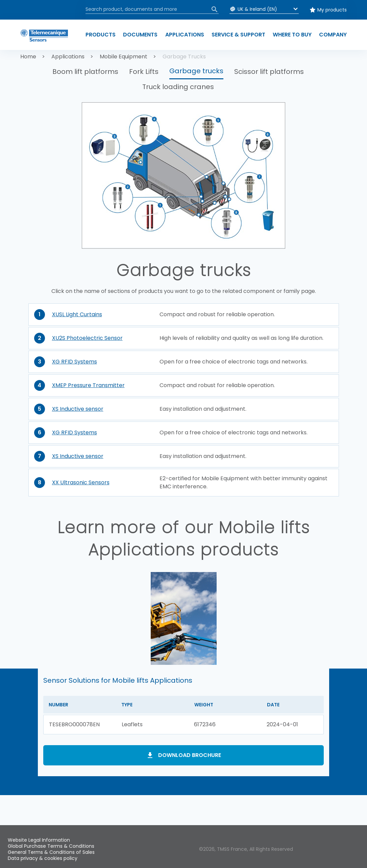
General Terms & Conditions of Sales (51, 852)
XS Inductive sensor (78, 409)
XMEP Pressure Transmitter (88, 385)
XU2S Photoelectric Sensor (87, 338)
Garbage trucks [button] (196, 71)
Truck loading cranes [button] (178, 87)
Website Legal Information (39, 840)
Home (28, 57)
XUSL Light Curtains (77, 314)
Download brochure (190, 755)
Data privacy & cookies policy (43, 858)
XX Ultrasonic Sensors (81, 482)
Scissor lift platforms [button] (269, 72)
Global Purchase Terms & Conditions (51, 846)
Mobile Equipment (124, 57)
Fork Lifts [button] (144, 72)
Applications (68, 57)
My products (332, 10)
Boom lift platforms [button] (85, 72)
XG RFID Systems (75, 362)
